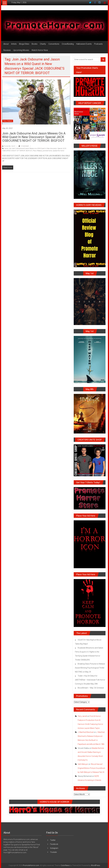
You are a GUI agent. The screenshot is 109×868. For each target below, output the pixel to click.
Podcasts (98, 44)
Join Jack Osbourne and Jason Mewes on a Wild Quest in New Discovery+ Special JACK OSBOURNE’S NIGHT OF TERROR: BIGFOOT (34, 137)
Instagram (54, 848)
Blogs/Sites (24, 44)
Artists (14, 44)
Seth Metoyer (83, 764)
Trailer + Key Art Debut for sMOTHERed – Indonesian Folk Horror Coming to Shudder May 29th (90, 680)
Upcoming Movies (21, 50)
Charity (43, 44)
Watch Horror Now (40, 50)
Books (35, 44)
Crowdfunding (68, 44)
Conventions (54, 44)
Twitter (53, 840)
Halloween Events (84, 44)
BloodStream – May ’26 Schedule (91, 688)
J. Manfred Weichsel (86, 732)
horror (6, 148)
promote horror (47, 151)
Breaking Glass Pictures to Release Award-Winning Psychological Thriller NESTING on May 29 (90, 668)
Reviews (7, 50)
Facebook (54, 844)
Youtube (53, 852)
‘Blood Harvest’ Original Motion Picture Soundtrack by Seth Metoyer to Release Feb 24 (91, 768)
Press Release (8, 121)
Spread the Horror (59, 151)
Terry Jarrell (82, 716)
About (6, 44)
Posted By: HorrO (9, 146)
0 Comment (24, 146)
